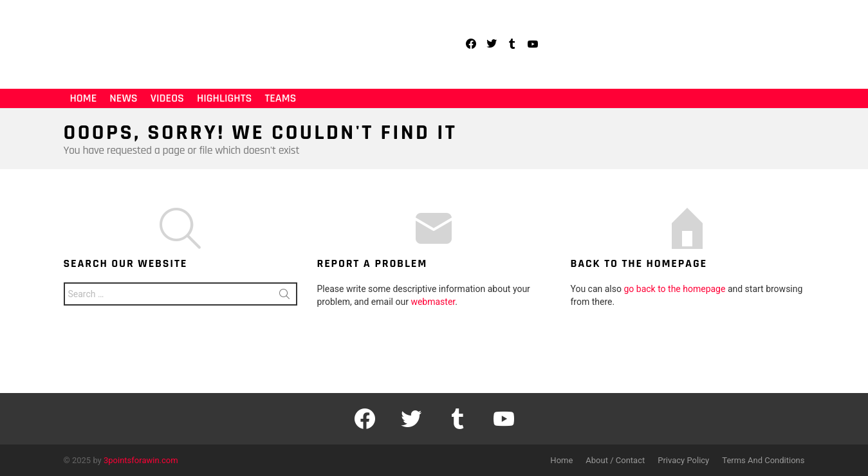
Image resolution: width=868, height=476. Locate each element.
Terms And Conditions (763, 460)
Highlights (224, 98)
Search (284, 297)
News (123, 98)
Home (84, 98)
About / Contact (615, 460)
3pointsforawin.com (141, 460)
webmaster (433, 302)
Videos (167, 98)
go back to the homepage (674, 289)
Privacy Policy (683, 460)
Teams (280, 98)
